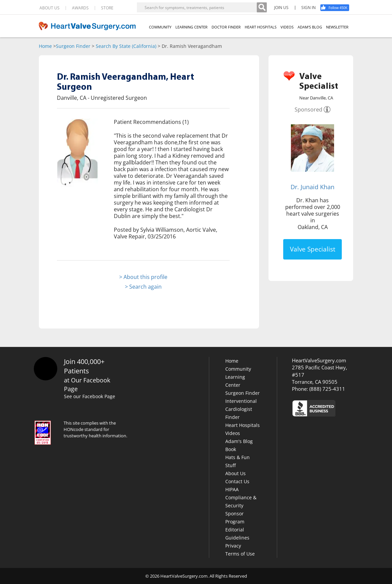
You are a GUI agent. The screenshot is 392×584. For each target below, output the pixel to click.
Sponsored (308, 109)
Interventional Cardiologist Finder (241, 409)
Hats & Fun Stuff (238, 461)
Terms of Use (240, 554)
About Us (236, 473)
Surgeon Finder (73, 46)
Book (231, 449)
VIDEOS (287, 27)
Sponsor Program (235, 518)
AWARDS (80, 8)
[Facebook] (337, 8)
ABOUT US (50, 8)
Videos (233, 433)
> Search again (143, 287)
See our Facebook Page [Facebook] (91, 396)
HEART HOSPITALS (261, 27)
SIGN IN (308, 8)
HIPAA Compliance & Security (241, 497)
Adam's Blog (239, 441)
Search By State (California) (126, 46)
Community (238, 369)
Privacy (233, 546)
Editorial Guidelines (237, 534)
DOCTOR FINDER (226, 27)
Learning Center (235, 381)
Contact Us (237, 481)
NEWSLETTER (337, 27)
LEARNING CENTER (191, 27)
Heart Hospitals (243, 425)
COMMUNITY (160, 27)
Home (45, 46)
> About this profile (143, 277)
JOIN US (281, 8)
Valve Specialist (313, 249)
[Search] (262, 7)
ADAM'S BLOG (310, 27)
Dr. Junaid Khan (312, 187)
